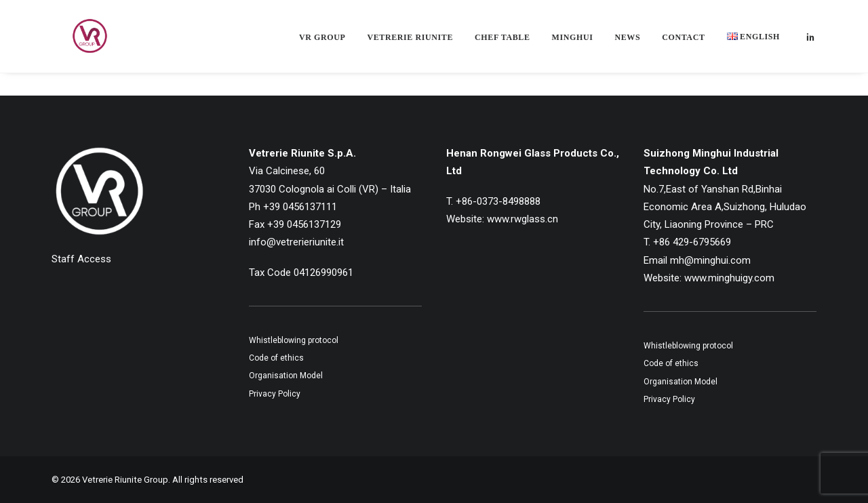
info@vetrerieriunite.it (296, 242)
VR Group (322, 43)
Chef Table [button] (502, 43)
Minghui (573, 43)
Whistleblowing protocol (294, 340)
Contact (683, 43)
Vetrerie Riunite (410, 43)
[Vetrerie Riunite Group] (75, 42)
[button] (810, 42)
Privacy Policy (275, 394)
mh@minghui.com (710, 260)
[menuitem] (322, 43)
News (627, 43)
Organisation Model (286, 376)
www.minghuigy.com (729, 278)
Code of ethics (276, 358)
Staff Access (81, 259)
